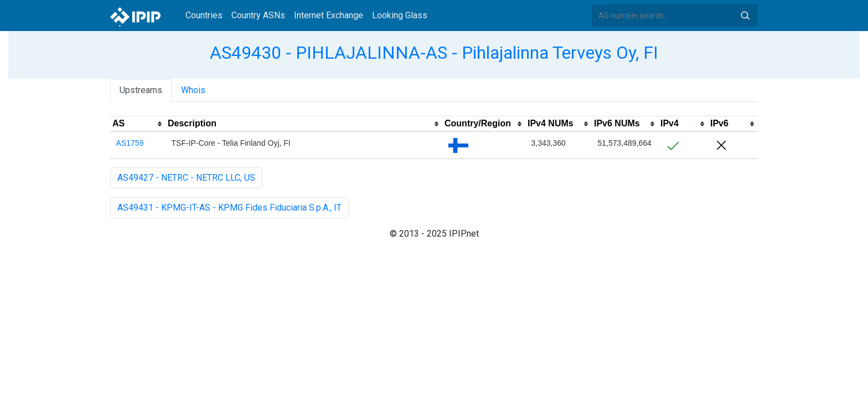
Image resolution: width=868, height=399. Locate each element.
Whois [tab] (193, 90)
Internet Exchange (329, 15)
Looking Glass (400, 15)
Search (745, 16)
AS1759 (130, 143)
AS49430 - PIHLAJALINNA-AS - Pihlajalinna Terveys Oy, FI (434, 53)
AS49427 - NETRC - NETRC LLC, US (186, 178)
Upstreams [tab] (141, 90)
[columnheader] (138, 124)
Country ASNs (258, 15)
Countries (204, 15)
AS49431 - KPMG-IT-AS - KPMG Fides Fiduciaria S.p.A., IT (229, 208)
